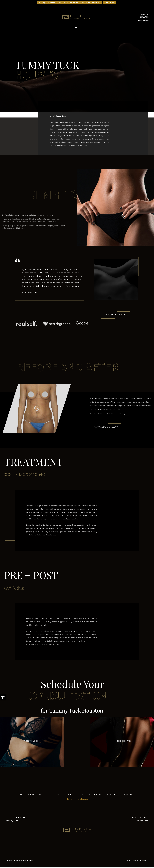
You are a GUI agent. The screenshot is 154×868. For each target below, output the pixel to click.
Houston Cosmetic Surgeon (77, 800)
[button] (3, 697)
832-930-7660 (143, 21)
